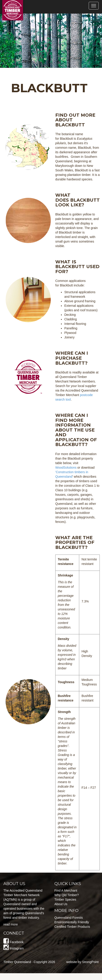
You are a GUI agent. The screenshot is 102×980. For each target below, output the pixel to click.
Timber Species (65, 900)
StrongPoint (90, 962)
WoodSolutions (66, 468)
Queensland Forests (69, 918)
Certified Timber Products (72, 927)
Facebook (17, 942)
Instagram (17, 948)
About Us (61, 904)
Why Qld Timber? (67, 895)
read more (11, 924)
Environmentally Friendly (72, 922)
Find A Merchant (66, 890)
